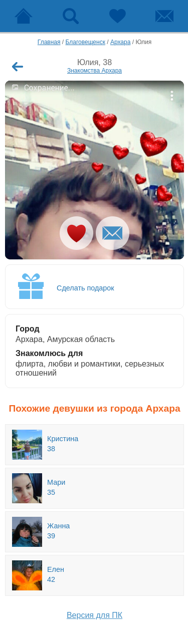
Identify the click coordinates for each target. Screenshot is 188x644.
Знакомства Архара (95, 71)
